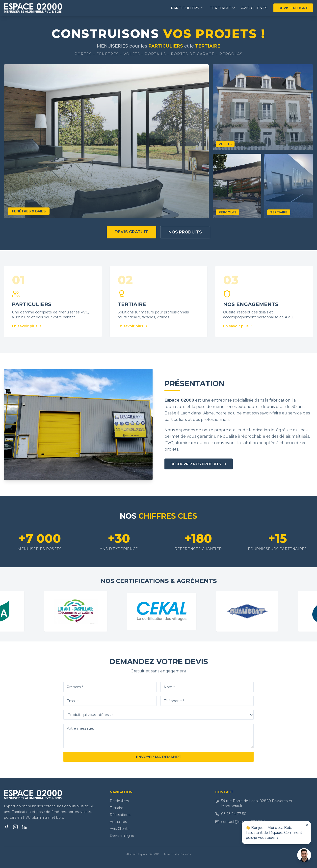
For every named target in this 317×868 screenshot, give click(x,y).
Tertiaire (117, 808)
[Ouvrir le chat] (304, 855)
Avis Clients (254, 8)
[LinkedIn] (24, 827)
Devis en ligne (293, 8)
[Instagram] (15, 827)
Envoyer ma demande (158, 757)
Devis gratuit (131, 232)
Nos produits (185, 232)
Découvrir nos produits (199, 464)
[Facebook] (6, 827)
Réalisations (120, 815)
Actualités (118, 822)
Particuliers (119, 801)
